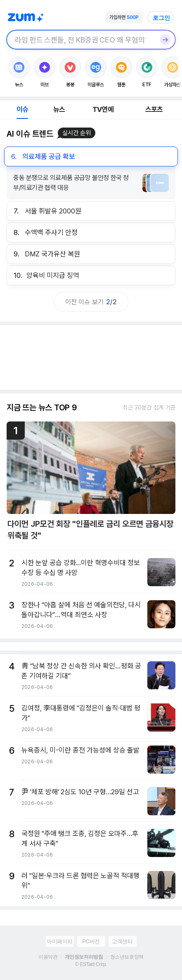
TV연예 (103, 109)
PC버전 (91, 941)
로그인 (161, 18)
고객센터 (122, 941)
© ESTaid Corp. (91, 964)
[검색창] (80, 40)
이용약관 (48, 957)
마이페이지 (60, 941)
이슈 (22, 109)
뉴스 (59, 109)
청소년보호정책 (127, 957)
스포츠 (154, 109)
